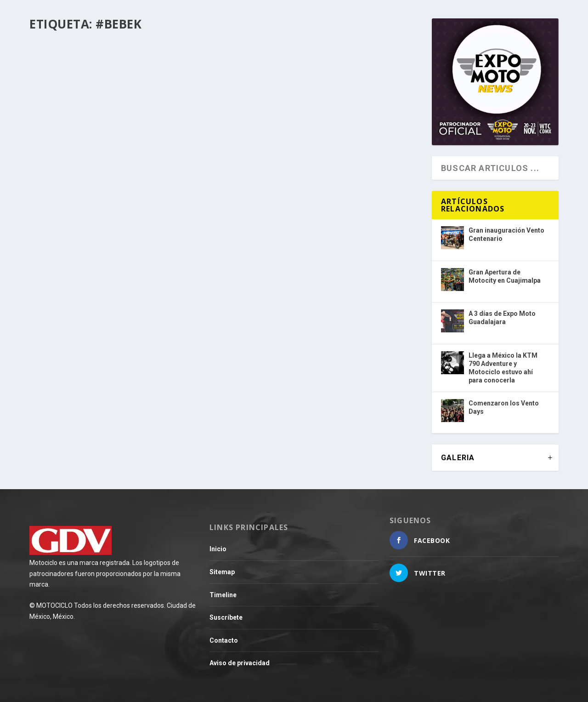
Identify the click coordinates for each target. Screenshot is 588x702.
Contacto (224, 640)
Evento (81, 189)
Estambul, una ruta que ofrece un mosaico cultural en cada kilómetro (121, 170)
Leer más (62, 234)
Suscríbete (226, 617)
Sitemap (222, 572)
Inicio (218, 549)
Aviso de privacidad (240, 663)
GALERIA (458, 458)
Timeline (223, 595)
